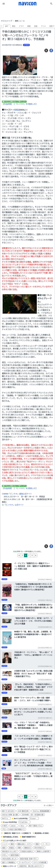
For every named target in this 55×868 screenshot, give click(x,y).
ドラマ (21, 26)
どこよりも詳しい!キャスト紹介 (15, 841)
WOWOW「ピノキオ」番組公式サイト (18, 494)
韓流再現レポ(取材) (42, 833)
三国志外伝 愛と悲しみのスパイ (31, 866)
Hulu (23, 826)
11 (42, 555)
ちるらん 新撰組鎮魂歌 (41, 811)
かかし (5, 855)
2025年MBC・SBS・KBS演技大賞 (33, 815)
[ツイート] (46, 50)
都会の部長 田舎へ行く (29, 859)
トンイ (5, 844)
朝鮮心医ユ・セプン (25, 844)
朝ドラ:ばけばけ (8, 811)
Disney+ (34, 818)
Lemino (14, 826)
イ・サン (46, 844)
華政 (12, 844)
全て (7, 26)
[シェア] (51, 50)
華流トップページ (10, 866)
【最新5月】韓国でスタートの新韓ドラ (17, 833)
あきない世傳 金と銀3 (10, 815)
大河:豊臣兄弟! (23, 811)
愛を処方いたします (9, 851)
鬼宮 (4, 848)
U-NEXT (5, 826)
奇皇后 (12, 848)
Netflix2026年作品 (21, 819)
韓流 (14, 26)
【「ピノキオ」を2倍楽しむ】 (25, 104)
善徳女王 (28, 848)
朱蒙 (19, 848)
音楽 (51, 26)
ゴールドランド (24, 862)
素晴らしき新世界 (43, 851)
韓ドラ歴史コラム (36, 826)
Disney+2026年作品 (10, 822)
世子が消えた (39, 848)
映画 (29, 26)
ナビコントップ (6, 21)
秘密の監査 (15, 855)
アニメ (43, 26)
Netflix (6, 818)
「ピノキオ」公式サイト (14, 505)
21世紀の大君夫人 (27, 851)
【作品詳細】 (7, 104)
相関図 (17, 110)
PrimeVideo (24, 822)
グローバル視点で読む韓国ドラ (13, 829)
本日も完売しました (9, 859)
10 (38, 555)
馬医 (37, 844)
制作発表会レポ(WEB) (11, 837)
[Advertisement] (28, 13)
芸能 (36, 26)
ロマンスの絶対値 (40, 862)
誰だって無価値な (9, 862)
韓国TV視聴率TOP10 (29, 837)
